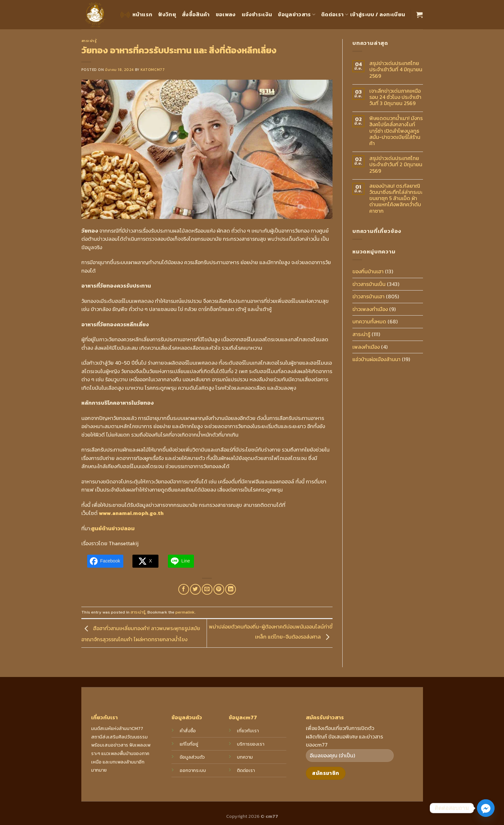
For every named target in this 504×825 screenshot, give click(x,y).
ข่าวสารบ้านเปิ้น (369, 284)
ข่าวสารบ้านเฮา (368, 296)
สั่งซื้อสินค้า (196, 14)
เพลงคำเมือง (366, 347)
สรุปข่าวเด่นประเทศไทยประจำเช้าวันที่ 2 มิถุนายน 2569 (396, 165)
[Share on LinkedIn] (231, 589)
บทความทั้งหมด (369, 321)
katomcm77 (153, 70)
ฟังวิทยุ (167, 14)
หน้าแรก (136, 15)
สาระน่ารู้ (89, 41)
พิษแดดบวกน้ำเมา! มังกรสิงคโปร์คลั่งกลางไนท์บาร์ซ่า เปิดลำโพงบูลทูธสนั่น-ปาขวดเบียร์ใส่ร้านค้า (396, 131)
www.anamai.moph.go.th (131, 513)
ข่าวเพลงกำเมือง (370, 309)
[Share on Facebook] (184, 589)
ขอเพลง (226, 14)
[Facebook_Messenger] (486, 808)
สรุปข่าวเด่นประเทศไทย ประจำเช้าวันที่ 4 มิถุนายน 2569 (396, 70)
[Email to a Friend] (207, 589)
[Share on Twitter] (195, 589)
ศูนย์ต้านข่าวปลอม (113, 528)
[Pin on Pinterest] (219, 589)
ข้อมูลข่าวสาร (297, 14)
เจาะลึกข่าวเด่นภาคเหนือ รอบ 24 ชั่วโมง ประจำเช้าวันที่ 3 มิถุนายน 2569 (395, 97)
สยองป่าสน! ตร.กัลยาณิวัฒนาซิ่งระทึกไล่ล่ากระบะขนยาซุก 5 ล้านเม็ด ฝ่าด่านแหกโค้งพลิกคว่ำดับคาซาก (396, 198)
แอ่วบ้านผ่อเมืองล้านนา (376, 359)
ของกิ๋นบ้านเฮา (368, 271)
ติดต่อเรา (335, 14)
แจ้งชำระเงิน (257, 14)
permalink (185, 612)
